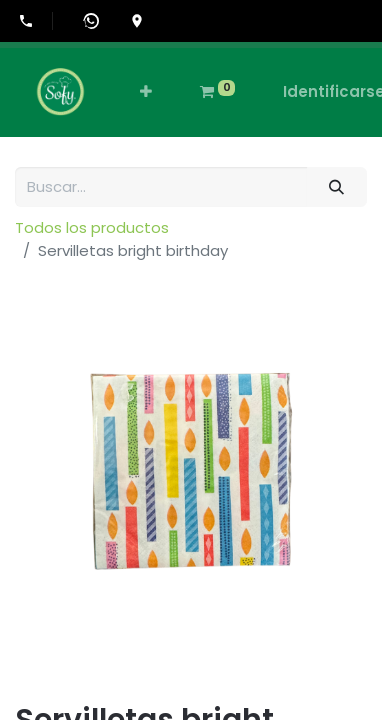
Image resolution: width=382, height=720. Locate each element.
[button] (146, 92)
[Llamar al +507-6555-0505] (35, 21)
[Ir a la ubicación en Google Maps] (137, 21)
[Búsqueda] (337, 187)
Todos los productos (92, 227)
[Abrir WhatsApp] (91, 21)
